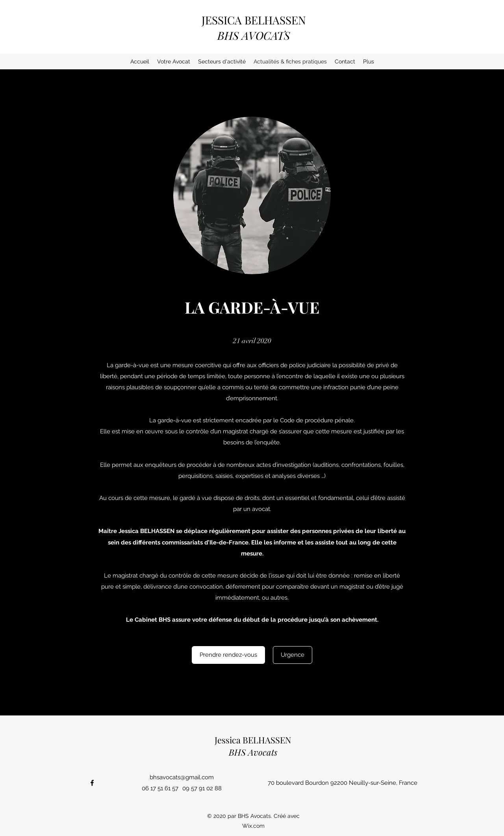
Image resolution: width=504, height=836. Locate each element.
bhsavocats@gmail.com (182, 777)
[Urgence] (293, 655)
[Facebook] (92, 783)
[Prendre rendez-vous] (228, 655)
